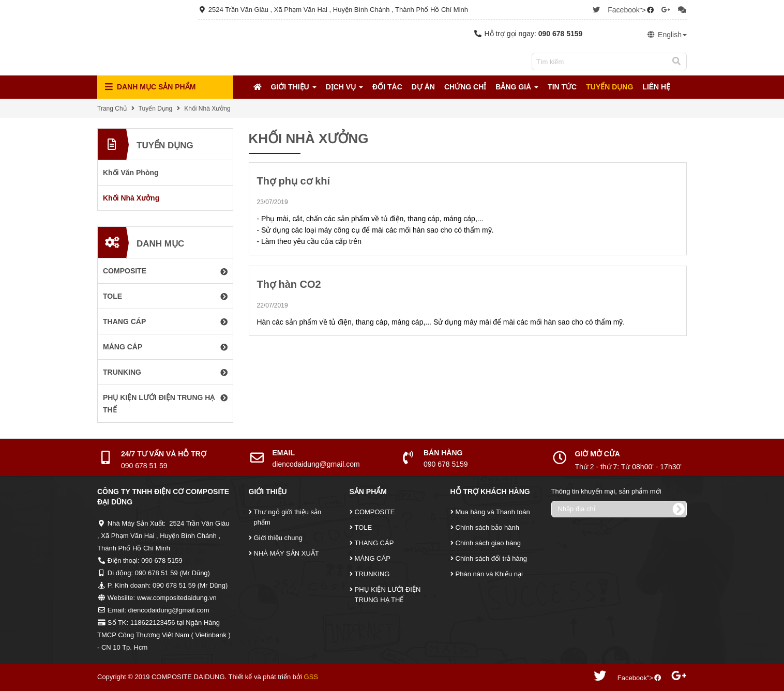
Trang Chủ (112, 109)
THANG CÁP (374, 543)
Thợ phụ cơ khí (294, 181)
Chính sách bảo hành (487, 527)
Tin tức (562, 87)
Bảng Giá (517, 87)
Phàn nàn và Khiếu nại (489, 574)
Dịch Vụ (344, 87)
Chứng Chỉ (465, 87)
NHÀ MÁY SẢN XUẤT (287, 553)
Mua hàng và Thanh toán (493, 512)
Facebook (623, 10)
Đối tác (387, 87)
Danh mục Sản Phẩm (150, 87)
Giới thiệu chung (278, 538)
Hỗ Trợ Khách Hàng (490, 492)
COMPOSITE (375, 512)
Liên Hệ (656, 87)
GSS (311, 677)
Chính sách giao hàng (488, 543)
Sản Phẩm (368, 492)
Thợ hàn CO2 (289, 284)
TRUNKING (372, 574)
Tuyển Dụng (609, 87)
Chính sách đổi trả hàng (492, 558)
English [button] (667, 35)
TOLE (364, 527)
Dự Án (423, 87)
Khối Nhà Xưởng (207, 109)
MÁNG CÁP (373, 558)
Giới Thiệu (294, 87)
